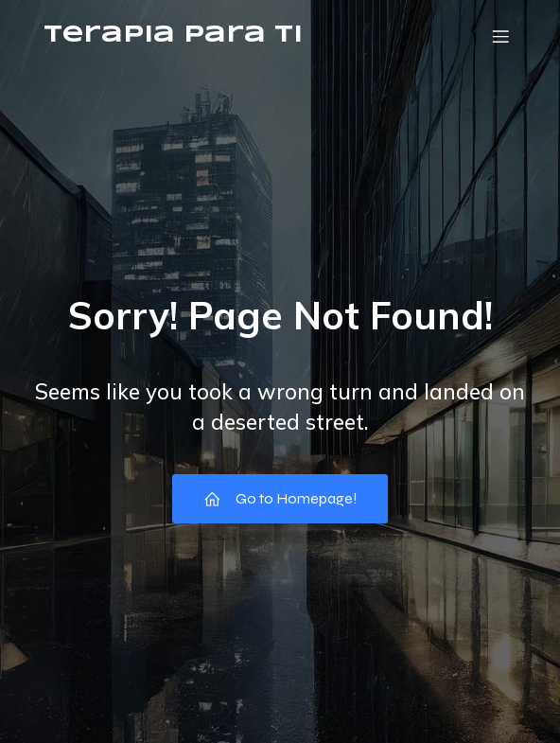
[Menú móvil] (500, 36)
